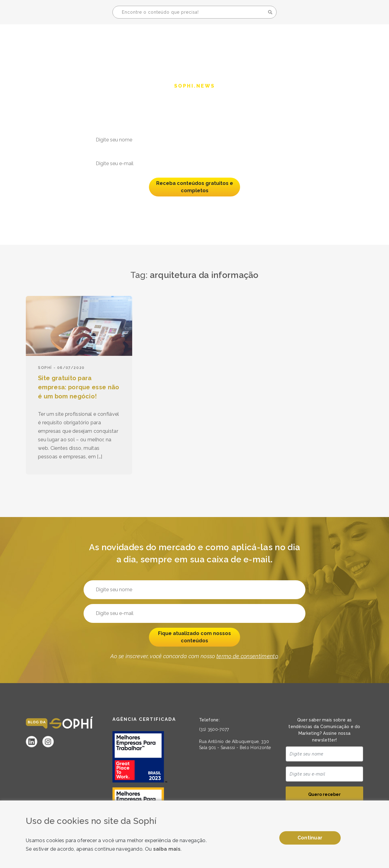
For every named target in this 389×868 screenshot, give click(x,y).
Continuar (310, 838)
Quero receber (324, 794)
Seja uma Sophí (329, 38)
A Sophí (283, 38)
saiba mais (167, 849)
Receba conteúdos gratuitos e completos (195, 187)
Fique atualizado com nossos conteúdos (194, 637)
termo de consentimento (247, 206)
